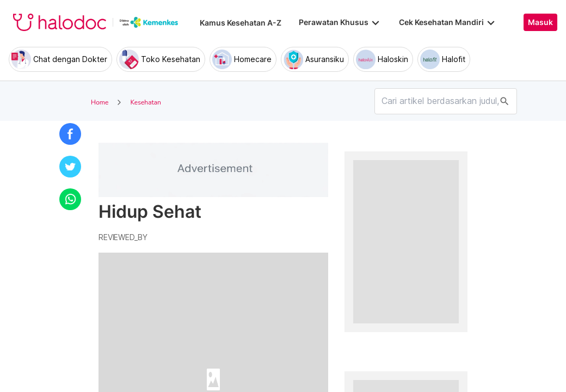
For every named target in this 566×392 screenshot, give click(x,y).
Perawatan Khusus (340, 22)
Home (100, 102)
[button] (70, 134)
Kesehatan (145, 102)
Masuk (540, 22)
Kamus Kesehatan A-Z (241, 23)
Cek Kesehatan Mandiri (448, 22)
